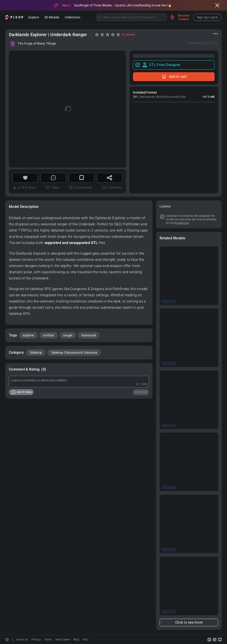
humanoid (89, 335)
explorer (28, 335)
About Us (22, 640)
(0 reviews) (128, 35)
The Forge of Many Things (37, 43)
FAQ (85, 640)
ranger (68, 335)
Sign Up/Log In (207, 17)
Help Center (63, 640)
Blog (76, 640)
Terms (48, 640)
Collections (73, 18)
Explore (34, 18)
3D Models (52, 18)
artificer (49, 335)
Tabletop (36, 353)
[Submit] (100, 17)
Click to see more (189, 622)
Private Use (182, 223)
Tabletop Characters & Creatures (74, 353)
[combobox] (126, 17)
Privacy (36, 640)
